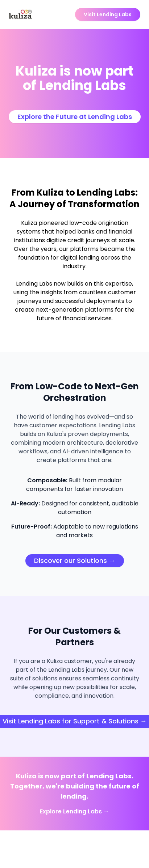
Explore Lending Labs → (74, 811)
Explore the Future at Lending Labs (75, 117)
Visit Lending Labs (108, 14)
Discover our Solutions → (75, 561)
